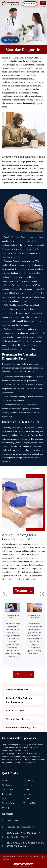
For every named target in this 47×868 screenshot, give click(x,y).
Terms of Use (30, 803)
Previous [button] (5, 594)
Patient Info (7, 790)
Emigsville (13, 754)
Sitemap (6, 808)
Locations (28, 794)
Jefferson (29, 754)
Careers (27, 790)
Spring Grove (26, 757)
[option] (13, 633)
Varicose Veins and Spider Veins (34, 616)
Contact (27, 799)
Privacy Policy (9, 803)
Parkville (37, 754)
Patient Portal (30, 4)
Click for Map (21, 837)
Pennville (5, 757)
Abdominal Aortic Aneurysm (13, 616)
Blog (4, 799)
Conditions (7, 785)
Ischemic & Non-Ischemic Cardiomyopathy (19, 700)
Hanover (5, 754)
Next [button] (42, 594)
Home (5, 781)
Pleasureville (15, 757)
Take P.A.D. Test (10, 40)
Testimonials (8, 794)
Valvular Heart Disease (18, 719)
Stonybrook (36, 757)
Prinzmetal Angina (16, 711)
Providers (28, 785)
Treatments (29, 781)
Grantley (22, 754)
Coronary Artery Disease (19, 690)
